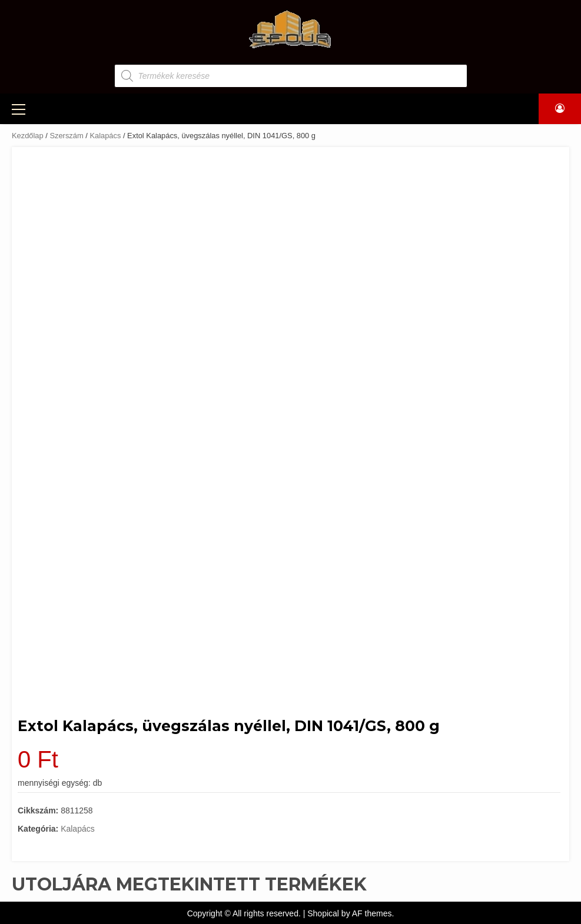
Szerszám (66, 136)
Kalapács (105, 136)
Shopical (323, 913)
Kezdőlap (28, 136)
